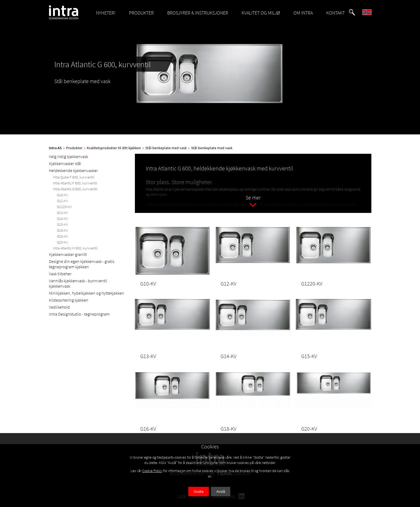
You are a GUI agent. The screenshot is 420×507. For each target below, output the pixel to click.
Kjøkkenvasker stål (65, 163)
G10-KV (62, 195)
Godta (199, 492)
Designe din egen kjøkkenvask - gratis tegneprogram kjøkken (82, 264)
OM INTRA (303, 13)
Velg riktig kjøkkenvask (69, 156)
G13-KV (62, 213)
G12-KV (62, 201)
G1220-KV (64, 207)
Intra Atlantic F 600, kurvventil (75, 183)
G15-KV (62, 224)
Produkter (74, 148)
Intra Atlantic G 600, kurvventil (75, 189)
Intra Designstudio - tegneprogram (79, 314)
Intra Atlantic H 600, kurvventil (75, 248)
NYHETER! (106, 13)
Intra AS (55, 148)
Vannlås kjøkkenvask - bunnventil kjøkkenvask (78, 283)
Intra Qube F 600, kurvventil (74, 177)
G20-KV (62, 242)
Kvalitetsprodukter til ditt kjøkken (114, 148)
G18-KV (62, 236)
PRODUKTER (141, 13)
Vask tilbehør (60, 274)
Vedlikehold (59, 307)
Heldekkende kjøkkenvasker (73, 170)
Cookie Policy (152, 471)
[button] (352, 12)
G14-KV (62, 219)
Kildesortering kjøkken (69, 300)
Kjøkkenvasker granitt (68, 254)
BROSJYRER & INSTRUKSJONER (198, 13)
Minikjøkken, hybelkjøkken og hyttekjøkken (87, 293)
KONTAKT (335, 13)
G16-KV (62, 230)
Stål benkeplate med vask (166, 148)
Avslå (221, 492)
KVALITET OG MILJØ (261, 13)
